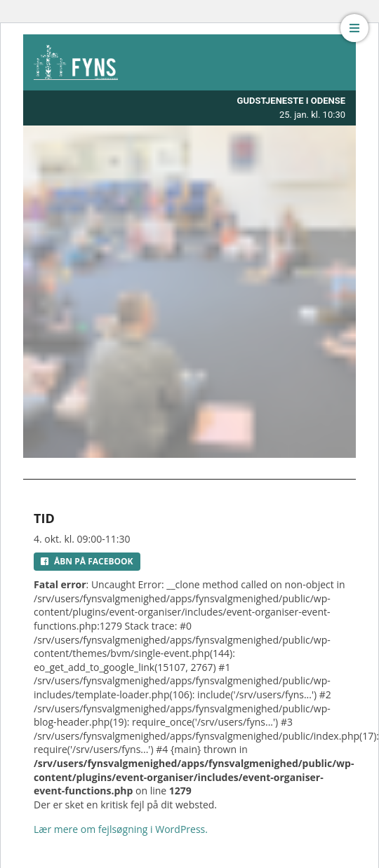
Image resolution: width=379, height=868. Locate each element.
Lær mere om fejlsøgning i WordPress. (121, 829)
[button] (354, 28)
